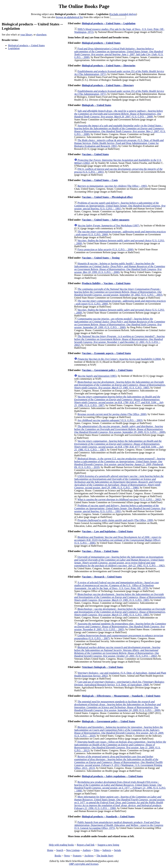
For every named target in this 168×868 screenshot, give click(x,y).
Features (77, 856)
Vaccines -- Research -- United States (102, 577)
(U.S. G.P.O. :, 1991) (120, 206)
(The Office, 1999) (115, 520)
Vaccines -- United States (95, 154)
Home (50, 850)
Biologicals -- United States (97, 105)
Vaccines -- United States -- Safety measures (106, 220)
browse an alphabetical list (69, 17)
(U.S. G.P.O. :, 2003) (118, 292)
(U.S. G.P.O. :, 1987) (119, 445)
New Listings (73, 850)
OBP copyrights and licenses (84, 864)
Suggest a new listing (108, 845)
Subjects (107, 850)
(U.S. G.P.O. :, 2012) (120, 746)
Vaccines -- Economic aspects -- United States (106, 353)
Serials (118, 850)
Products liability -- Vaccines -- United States (106, 283)
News (67, 856)
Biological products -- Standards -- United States (108, 817)
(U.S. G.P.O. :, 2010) (120, 463)
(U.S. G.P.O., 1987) (119, 401)
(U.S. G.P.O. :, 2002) (120, 341)
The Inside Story (105, 856)
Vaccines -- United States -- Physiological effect (107, 197)
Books (58, 856)
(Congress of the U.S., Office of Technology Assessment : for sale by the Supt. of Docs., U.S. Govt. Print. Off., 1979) (117, 585)
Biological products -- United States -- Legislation (109, 23)
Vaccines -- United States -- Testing (101, 258)
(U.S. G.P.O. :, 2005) (120, 627)
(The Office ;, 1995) (112, 186)
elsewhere (41, 35)
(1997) (108, 226)
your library (26, 35)
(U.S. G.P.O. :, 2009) (120, 429)
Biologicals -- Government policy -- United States (108, 721)
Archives (89, 856)
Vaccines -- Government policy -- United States (107, 370)
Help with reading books (61, 845)
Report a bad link (86, 845)
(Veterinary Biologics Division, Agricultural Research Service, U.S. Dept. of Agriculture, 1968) (119, 683)
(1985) (97, 376)
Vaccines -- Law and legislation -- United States (107, 531)
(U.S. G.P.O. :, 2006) (118, 540)
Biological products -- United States (26, 45)
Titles (97, 850)
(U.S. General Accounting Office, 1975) (119, 825)
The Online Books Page (84, 6)
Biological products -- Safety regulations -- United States (112, 776)
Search (60, 850)
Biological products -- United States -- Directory (108, 85)
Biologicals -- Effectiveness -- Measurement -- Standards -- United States (121, 696)
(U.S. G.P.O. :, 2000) (106, 249)
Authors (87, 850)
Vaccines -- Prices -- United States (100, 551)
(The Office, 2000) (112, 414)
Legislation (14, 48)
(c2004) (119, 359)
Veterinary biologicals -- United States (103, 667)
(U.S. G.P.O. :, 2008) (119, 53)
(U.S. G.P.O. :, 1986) (119, 482)
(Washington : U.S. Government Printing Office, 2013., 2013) (118, 762)
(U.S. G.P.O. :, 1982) (119, 561)
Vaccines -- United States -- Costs (100, 180)
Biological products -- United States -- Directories (109, 66)
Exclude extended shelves (123, 14)
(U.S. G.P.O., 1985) (120, 385)
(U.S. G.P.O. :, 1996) (120, 786)
